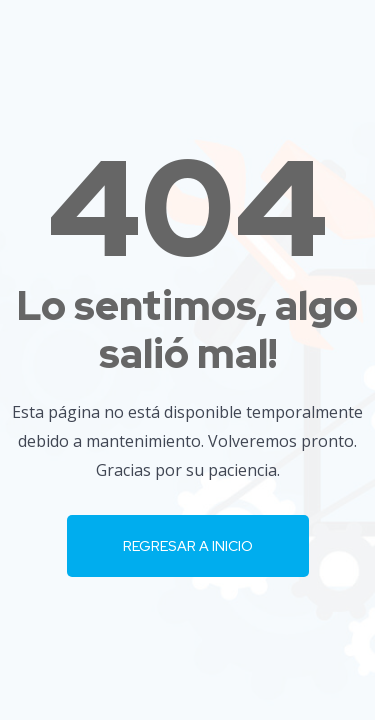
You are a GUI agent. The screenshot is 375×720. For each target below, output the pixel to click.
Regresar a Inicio (188, 546)
